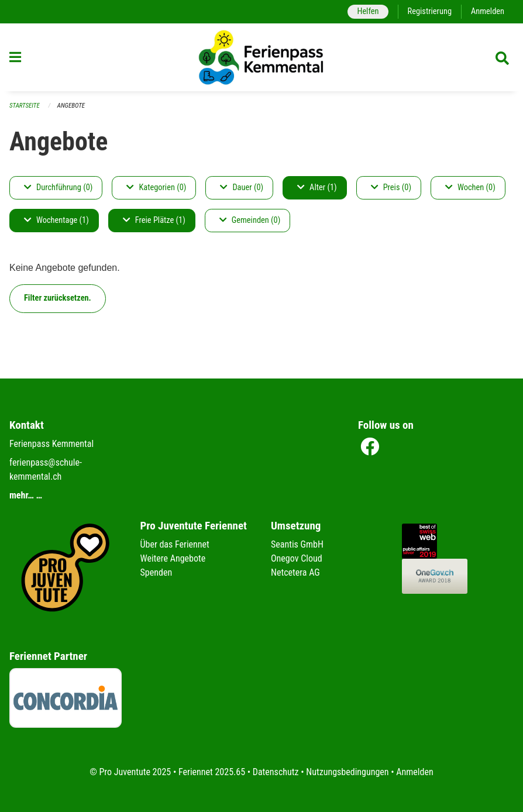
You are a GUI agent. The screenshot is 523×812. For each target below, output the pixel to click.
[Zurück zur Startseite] (261, 57)
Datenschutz (276, 772)
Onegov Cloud (297, 558)
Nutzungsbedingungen (347, 772)
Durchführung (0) (58, 187)
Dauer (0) (242, 187)
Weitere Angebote (173, 558)
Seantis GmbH (297, 544)
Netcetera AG (295, 572)
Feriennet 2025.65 (212, 772)
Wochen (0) (470, 187)
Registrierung (430, 11)
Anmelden (488, 11)
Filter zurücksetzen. (58, 298)
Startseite (25, 106)
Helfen (368, 11)
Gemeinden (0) (250, 220)
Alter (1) (317, 187)
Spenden (156, 572)
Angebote (71, 106)
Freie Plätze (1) (154, 220)
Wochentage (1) (56, 220)
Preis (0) (391, 187)
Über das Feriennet (175, 544)
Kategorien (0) (156, 187)
